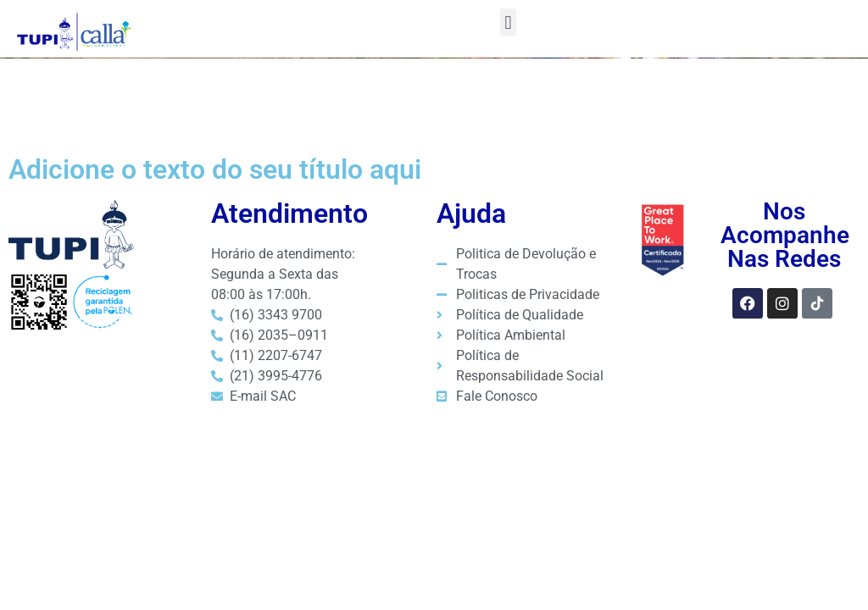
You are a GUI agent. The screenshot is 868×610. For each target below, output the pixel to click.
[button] (508, 22)
